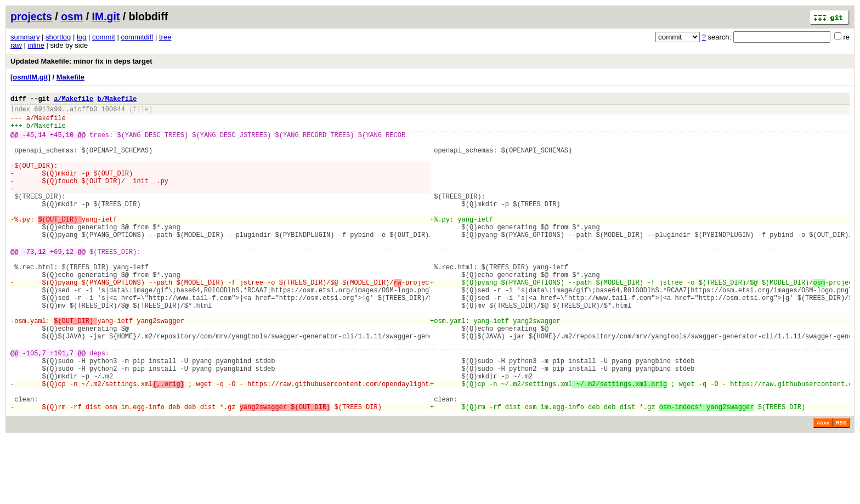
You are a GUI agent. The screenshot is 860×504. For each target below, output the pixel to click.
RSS (841, 489)
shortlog (58, 37)
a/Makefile (73, 100)
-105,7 (34, 407)
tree (165, 37)
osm (72, 16)
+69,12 (62, 284)
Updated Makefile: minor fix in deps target (81, 61)
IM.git (106, 16)
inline (36, 45)
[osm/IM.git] (30, 77)
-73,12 (34, 284)
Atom (823, 489)
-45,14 (34, 143)
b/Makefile (117, 100)
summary (25, 37)
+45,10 (62, 143)
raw (16, 45)
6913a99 (48, 112)
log (81, 37)
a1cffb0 (83, 112)
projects (31, 16)
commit (104, 37)
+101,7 (62, 407)
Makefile (70, 77)
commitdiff (137, 37)
